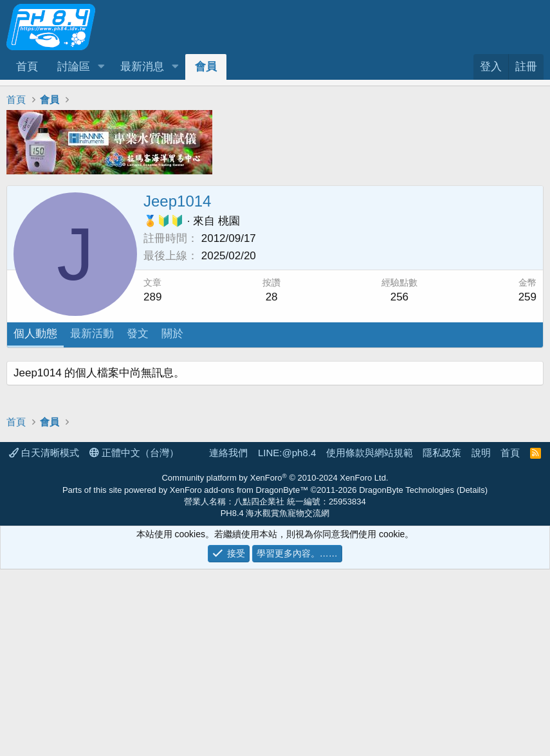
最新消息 (142, 67)
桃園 (229, 221)
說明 (481, 639)
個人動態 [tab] (35, 334)
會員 (206, 67)
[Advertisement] (275, 451)
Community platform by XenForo (275, 664)
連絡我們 (228, 639)
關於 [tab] (172, 334)
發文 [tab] (138, 334)
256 (399, 297)
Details (472, 677)
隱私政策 (442, 639)
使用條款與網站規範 (370, 639)
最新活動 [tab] (92, 334)
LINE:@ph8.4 (287, 639)
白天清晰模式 (44, 639)
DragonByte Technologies (407, 677)
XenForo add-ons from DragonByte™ (239, 677)
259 (527, 297)
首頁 (27, 67)
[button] (101, 67)
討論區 (74, 67)
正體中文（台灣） (134, 639)
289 (152, 297)
